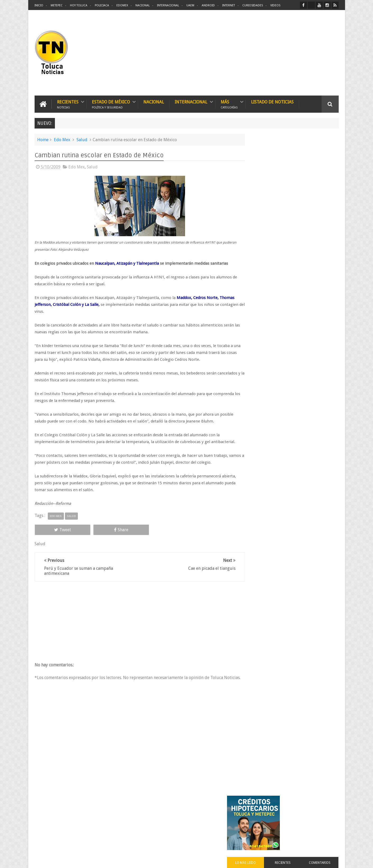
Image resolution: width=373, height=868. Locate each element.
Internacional (168, 5)
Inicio (39, 5)
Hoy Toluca (79, 5)
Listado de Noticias (272, 101)
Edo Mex (62, 139)
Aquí (334, 860)
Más (229, 104)
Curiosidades (253, 5)
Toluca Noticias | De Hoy (102, 860)
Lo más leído (262, 204)
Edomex (122, 5)
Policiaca (102, 5)
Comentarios (323, 204)
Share (94, 529)
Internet (229, 5)
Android (208, 5)
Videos (275, 5)
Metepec (57, 5)
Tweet (54, 529)
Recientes (68, 104)
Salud (82, 139)
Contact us (325, 814)
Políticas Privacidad (293, 860)
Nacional (143, 5)
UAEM (190, 5)
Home (43, 139)
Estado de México (111, 104)
